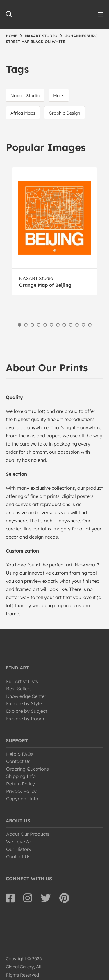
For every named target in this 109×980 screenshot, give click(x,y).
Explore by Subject (27, 711)
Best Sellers (19, 689)
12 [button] (90, 325)
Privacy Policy (21, 791)
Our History (19, 849)
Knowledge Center (26, 696)
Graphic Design (65, 113)
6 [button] (51, 325)
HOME (11, 36)
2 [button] (26, 325)
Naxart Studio (25, 96)
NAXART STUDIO (41, 36)
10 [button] (77, 325)
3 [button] (32, 325)
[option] (54, 231)
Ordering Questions (27, 769)
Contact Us (18, 761)
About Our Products (28, 834)
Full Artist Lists (22, 681)
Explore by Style (24, 703)
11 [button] (83, 325)
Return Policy (20, 784)
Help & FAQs (20, 754)
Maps (59, 96)
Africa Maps (23, 113)
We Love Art (19, 842)
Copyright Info (22, 799)
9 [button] (71, 325)
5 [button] (45, 325)
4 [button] (39, 325)
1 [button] (19, 325)
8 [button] (64, 325)
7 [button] (58, 325)
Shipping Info (21, 776)
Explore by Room (25, 719)
